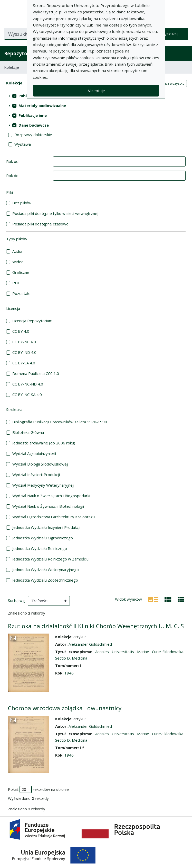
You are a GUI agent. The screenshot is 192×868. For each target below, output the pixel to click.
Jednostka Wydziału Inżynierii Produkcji (46, 527)
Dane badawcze (34, 125)
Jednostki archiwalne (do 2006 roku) (44, 443)
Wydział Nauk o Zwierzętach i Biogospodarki (51, 496)
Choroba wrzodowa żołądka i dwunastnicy (65, 708)
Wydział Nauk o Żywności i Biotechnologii (48, 506)
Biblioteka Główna (28, 432)
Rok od (12, 161)
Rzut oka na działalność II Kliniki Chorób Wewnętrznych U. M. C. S (96, 626)
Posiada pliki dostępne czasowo (40, 224)
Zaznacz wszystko (170, 83)
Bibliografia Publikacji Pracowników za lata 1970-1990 (60, 422)
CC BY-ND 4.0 (24, 352)
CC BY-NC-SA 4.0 (27, 394)
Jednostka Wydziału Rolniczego (40, 548)
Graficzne (21, 272)
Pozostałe (21, 293)
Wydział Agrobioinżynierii (34, 453)
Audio (17, 251)
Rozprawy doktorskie (33, 135)
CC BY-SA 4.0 (24, 363)
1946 (69, 673)
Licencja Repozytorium (32, 321)
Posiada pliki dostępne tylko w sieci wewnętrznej (55, 213)
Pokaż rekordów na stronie (38, 789)
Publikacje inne (33, 115)
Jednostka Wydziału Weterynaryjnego (46, 569)
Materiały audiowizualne (42, 106)
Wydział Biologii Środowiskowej (40, 464)
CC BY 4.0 (21, 331)
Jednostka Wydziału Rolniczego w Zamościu (50, 559)
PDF (16, 283)
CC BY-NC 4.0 (24, 342)
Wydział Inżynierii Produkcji (36, 475)
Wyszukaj (169, 34)
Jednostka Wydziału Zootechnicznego (45, 580)
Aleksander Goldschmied (90, 644)
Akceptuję (96, 91)
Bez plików (22, 203)
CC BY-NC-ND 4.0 (28, 384)
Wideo (18, 262)
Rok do (12, 176)
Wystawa (23, 144)
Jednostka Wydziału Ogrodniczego (43, 538)
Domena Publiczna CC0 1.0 (36, 373)
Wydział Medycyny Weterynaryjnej (43, 485)
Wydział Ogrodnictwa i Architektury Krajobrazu (54, 517)
